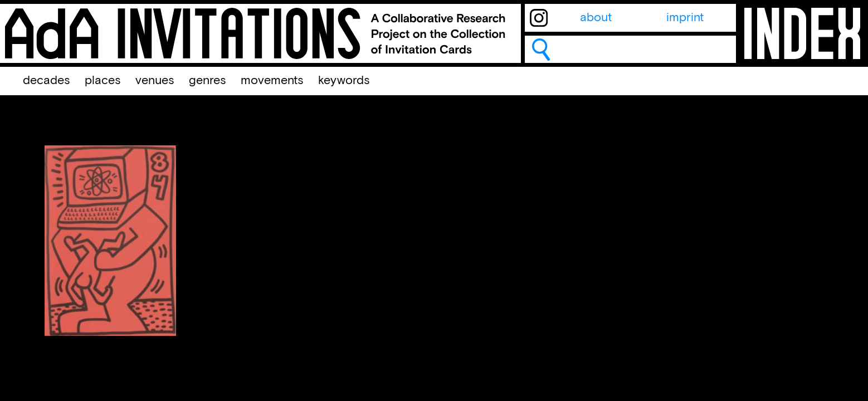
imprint (685, 18)
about (596, 18)
